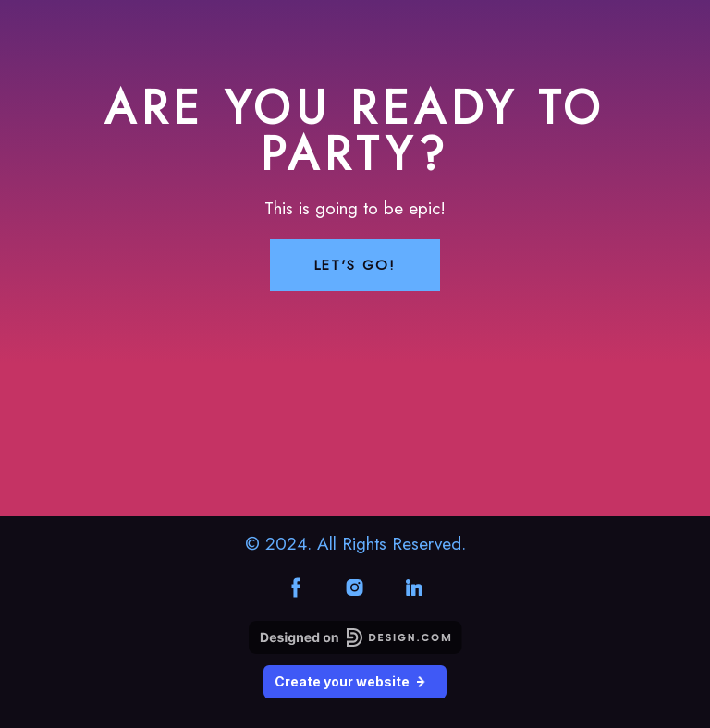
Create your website (355, 681)
